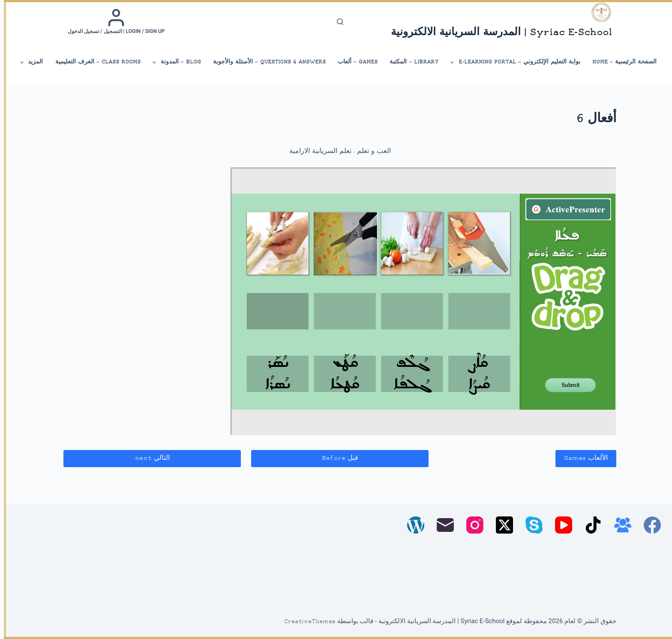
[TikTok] (589, 525)
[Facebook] (648, 525)
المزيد (27, 63)
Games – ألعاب (354, 62)
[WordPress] (412, 525)
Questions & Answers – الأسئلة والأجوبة (265, 62)
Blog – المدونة (172, 63)
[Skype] (530, 525)
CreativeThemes (306, 622)
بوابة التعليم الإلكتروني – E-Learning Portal (511, 63)
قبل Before (336, 458)
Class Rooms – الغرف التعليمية (94, 62)
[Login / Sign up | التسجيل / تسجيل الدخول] (112, 21)
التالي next (148, 458)
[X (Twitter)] (501, 525)
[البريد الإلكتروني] (441, 525)
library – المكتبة (410, 62)
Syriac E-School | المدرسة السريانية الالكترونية (498, 33)
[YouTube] (560, 525)
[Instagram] (471, 525)
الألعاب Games (582, 458)
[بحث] (336, 22)
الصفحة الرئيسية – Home (621, 62)
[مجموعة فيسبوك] (619, 525)
